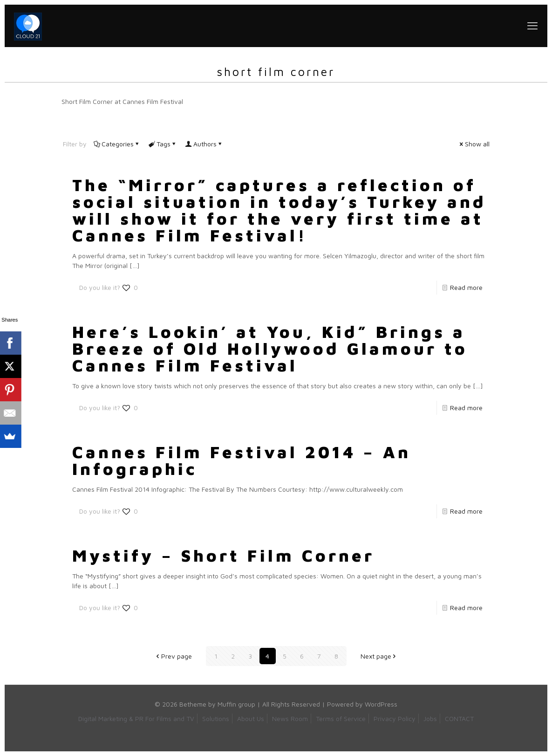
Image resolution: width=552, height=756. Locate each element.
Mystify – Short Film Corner (223, 555)
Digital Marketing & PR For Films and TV (136, 718)
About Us (251, 718)
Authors (204, 144)
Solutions (216, 718)
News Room (290, 718)
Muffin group (236, 704)
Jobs (430, 718)
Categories (117, 144)
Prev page (173, 656)
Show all (474, 144)
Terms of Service (341, 718)
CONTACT (459, 718)
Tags (163, 144)
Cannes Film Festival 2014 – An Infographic (242, 460)
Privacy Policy (395, 718)
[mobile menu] (532, 26)
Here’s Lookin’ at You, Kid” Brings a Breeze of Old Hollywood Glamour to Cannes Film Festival (270, 348)
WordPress (381, 704)
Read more (466, 287)
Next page (379, 656)
